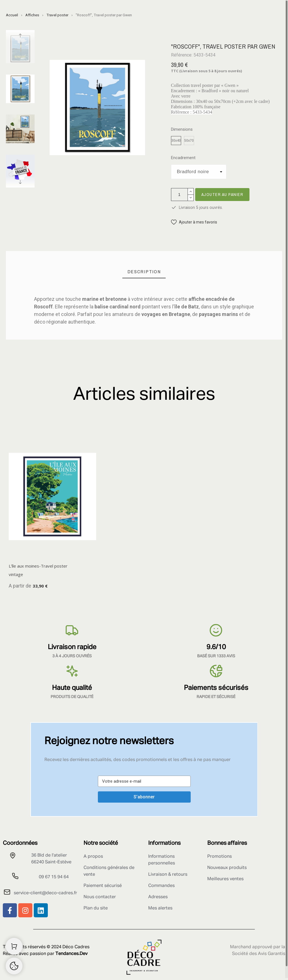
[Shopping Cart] (14, 946)
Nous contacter (100, 897)
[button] (194, 222)
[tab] (144, 272)
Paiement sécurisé (103, 886)
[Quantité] (179, 195)
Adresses (158, 897)
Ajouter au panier (222, 194)
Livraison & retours (168, 875)
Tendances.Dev (71, 954)
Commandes (161, 886)
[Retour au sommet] (14, 966)
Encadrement (183, 158)
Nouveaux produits (227, 868)
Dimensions (182, 129)
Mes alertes (160, 908)
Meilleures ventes (225, 879)
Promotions (220, 857)
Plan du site (96, 908)
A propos (93, 857)
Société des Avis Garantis (259, 954)
